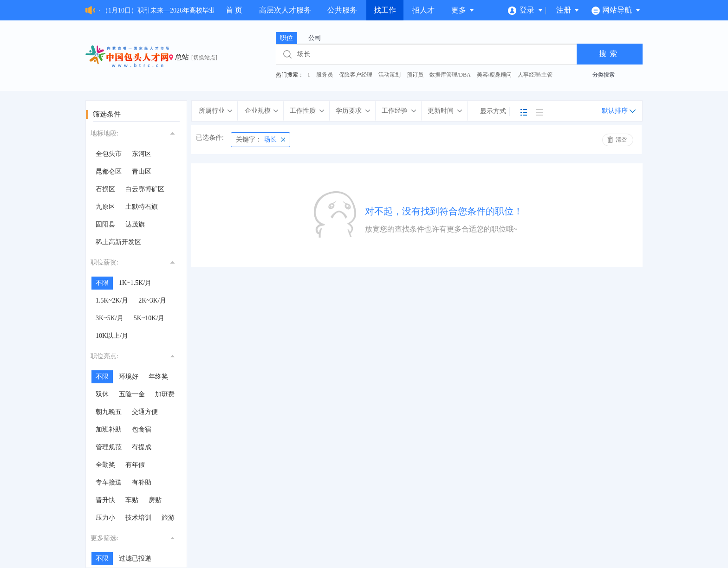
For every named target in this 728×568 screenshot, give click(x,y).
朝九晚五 (109, 412)
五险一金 (132, 394)
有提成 (142, 447)
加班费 (165, 394)
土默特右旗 (142, 207)
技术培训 (138, 518)
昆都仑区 (109, 171)
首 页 (234, 10)
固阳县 (105, 224)
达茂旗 (135, 224)
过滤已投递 (135, 558)
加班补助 (109, 429)
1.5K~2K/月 (112, 300)
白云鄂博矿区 (145, 189)
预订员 (415, 75)
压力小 (105, 518)
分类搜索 (604, 75)
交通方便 (145, 412)
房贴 (155, 500)
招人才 (423, 10)
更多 (463, 10)
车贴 (132, 500)
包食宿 (142, 429)
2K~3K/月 (152, 300)
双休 (102, 394)
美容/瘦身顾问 (494, 75)
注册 (568, 10)
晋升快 (105, 500)
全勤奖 (105, 465)
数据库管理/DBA (450, 75)
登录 (525, 10)
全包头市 (109, 154)
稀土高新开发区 (118, 242)
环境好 (129, 377)
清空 (621, 140)
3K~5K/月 (110, 318)
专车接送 (109, 482)
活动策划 (390, 75)
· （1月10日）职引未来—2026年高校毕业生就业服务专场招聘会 (189, 10)
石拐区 (105, 189)
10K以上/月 (112, 336)
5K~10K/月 (149, 318)
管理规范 (109, 447)
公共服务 (342, 10)
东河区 (142, 154)
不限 (102, 283)
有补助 (142, 482)
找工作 (385, 10)
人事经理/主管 (535, 75)
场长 (256, 139)
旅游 (168, 518)
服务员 (325, 75)
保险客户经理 (356, 75)
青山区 (142, 171)
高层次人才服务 (285, 10)
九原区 (105, 207)
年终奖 (158, 377)
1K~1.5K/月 (135, 283)
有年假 (135, 465)
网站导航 (616, 10)
